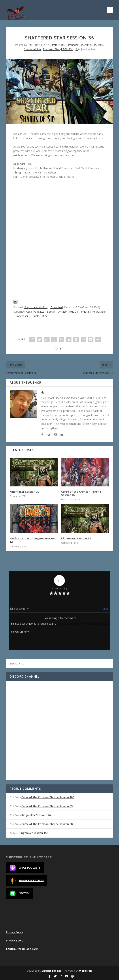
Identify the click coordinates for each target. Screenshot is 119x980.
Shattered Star (33, 49)
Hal (30, 45)
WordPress (86, 971)
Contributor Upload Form (22, 949)
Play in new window (36, 307)
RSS (45, 316)
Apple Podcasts (35, 312)
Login (105, 609)
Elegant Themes (52, 971)
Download (57, 307)
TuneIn (35, 316)
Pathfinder (58, 45)
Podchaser (22, 316)
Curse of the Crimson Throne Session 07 (81, 493)
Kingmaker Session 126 (36, 815)
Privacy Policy (15, 932)
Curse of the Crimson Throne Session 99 (47, 806)
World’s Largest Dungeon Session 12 (32, 540)
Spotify (51, 312)
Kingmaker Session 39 (24, 492)
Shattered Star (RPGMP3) (58, 49)
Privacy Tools (14, 940)
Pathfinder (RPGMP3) (78, 45)
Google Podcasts (27, 881)
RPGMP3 (98, 45)
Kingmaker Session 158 (33, 833)
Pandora (84, 312)
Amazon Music (67, 312)
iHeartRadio (99, 312)
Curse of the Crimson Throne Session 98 (47, 824)
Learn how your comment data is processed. (83, 624)
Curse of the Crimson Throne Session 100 (48, 797)
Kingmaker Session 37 (76, 538)
